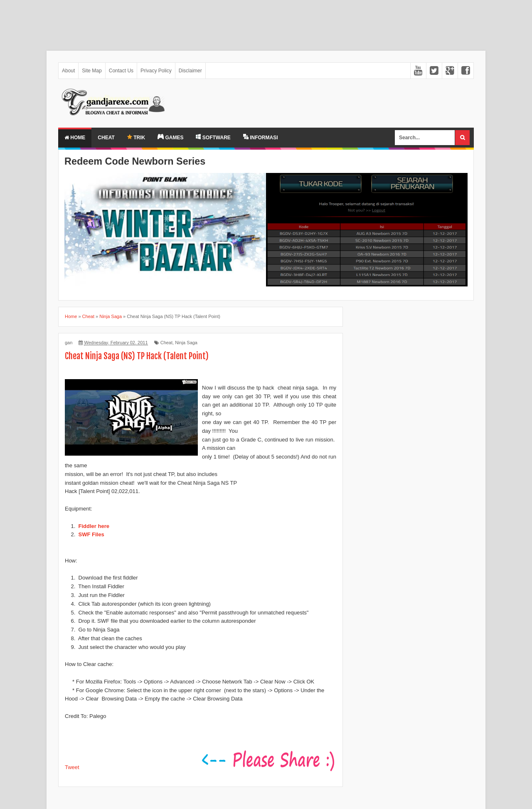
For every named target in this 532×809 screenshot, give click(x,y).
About (68, 71)
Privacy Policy (156, 71)
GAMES (170, 137)
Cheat (106, 138)
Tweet (72, 767)
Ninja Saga (186, 343)
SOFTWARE (213, 137)
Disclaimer (190, 71)
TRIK (136, 137)
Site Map (92, 71)
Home (75, 138)
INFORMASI (261, 137)
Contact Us (121, 71)
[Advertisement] (249, 21)
